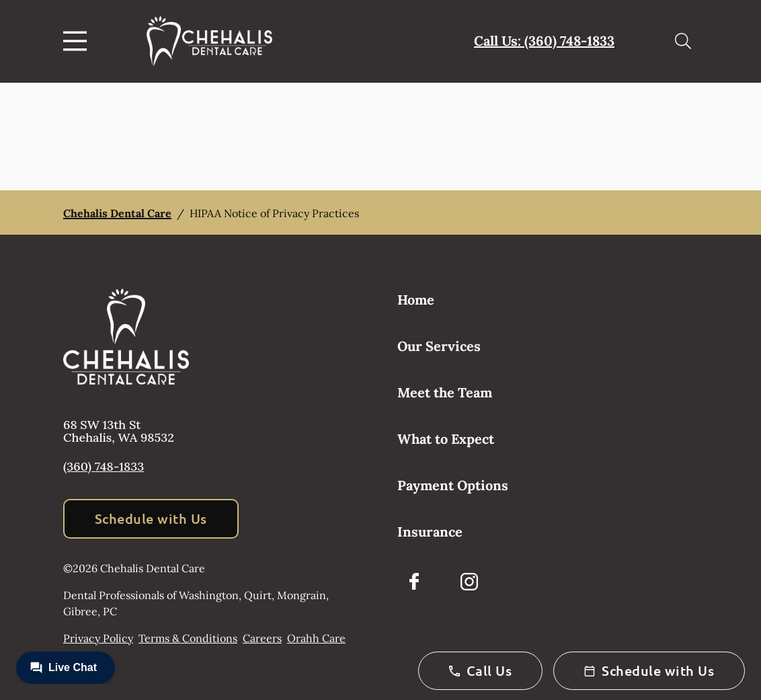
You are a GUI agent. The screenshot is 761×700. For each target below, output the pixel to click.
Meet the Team (445, 392)
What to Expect (446, 439)
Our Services (439, 346)
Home (416, 300)
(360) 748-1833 (104, 466)
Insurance (430, 532)
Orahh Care (316, 638)
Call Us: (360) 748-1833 (544, 41)
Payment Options (453, 485)
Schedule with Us (151, 518)
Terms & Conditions (188, 638)
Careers (262, 638)
